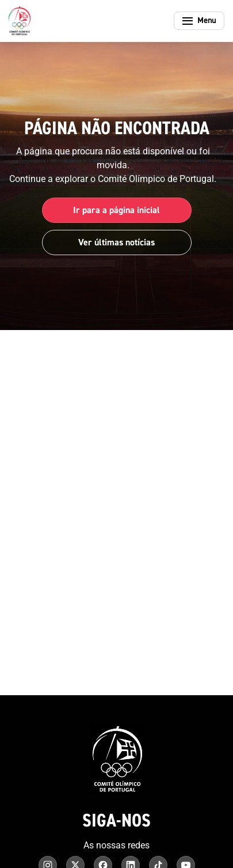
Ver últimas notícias (116, 242)
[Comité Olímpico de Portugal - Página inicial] (20, 21)
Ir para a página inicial (116, 210)
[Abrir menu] (199, 21)
